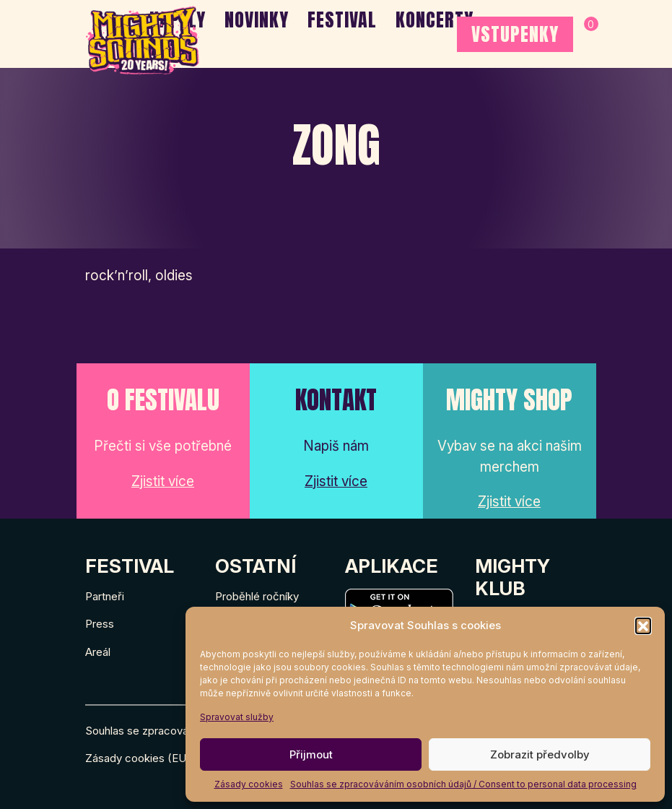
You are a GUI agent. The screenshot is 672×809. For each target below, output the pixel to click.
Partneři (105, 596)
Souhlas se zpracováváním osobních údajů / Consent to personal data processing (463, 784)
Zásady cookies (249, 784)
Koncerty (435, 20)
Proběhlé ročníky (257, 596)
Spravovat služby (237, 717)
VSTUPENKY (515, 34)
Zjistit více (163, 481)
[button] (643, 626)
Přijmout (311, 754)
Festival (342, 20)
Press (100, 624)
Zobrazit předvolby (540, 754)
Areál (98, 652)
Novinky (257, 20)
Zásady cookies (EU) (138, 758)
